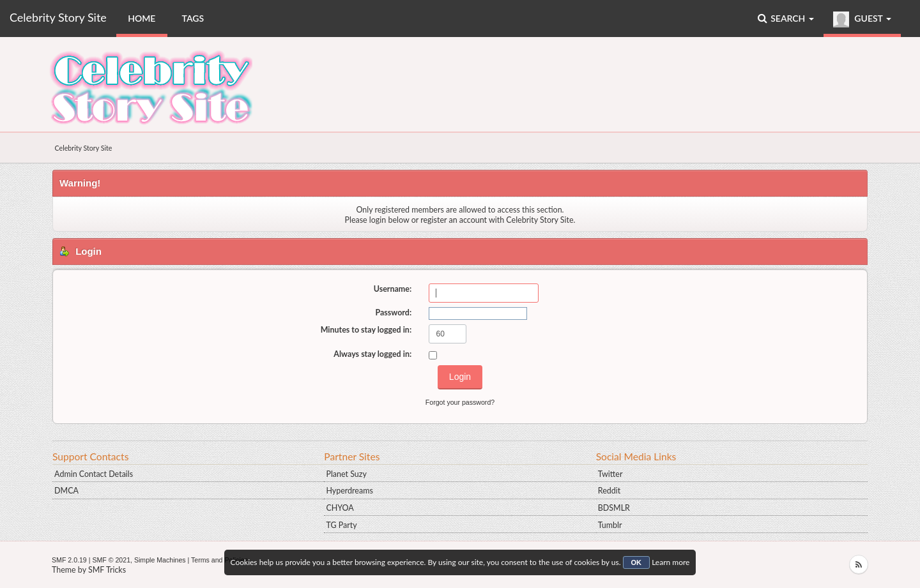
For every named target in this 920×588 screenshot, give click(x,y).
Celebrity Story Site (58, 17)
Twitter (610, 474)
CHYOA (340, 508)
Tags (193, 18)
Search (786, 18)
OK (637, 562)
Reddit (609, 491)
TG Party (341, 525)
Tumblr (610, 525)
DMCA (66, 491)
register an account (454, 220)
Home (142, 18)
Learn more (671, 562)
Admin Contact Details (94, 474)
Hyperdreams (349, 491)
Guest (862, 19)
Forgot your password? (460, 402)
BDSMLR (614, 508)
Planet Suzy (346, 474)
